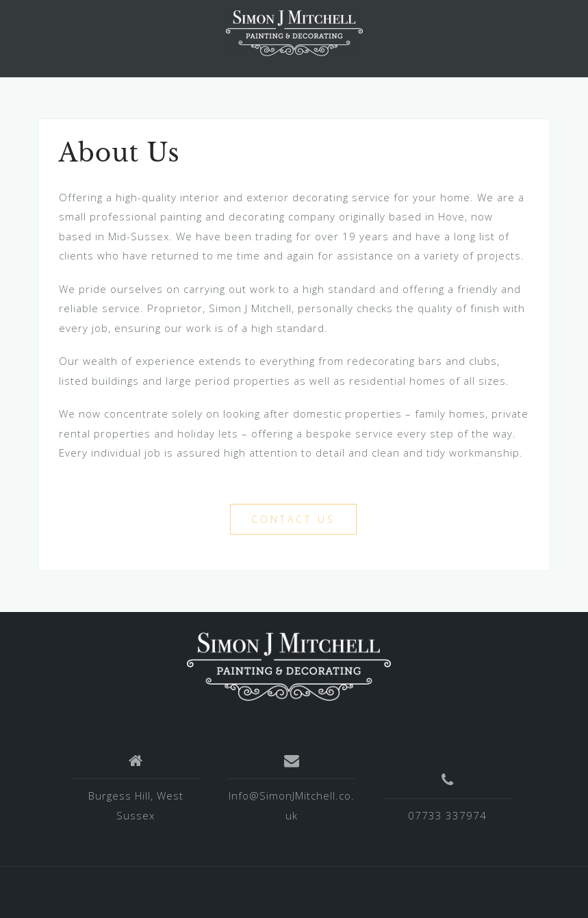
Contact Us (293, 519)
